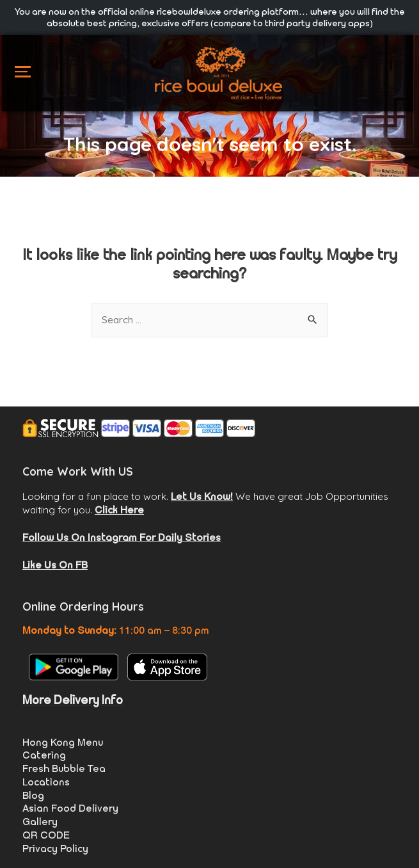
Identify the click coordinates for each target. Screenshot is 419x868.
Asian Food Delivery (70, 808)
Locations (46, 782)
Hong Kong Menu (63, 742)
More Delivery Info (73, 700)
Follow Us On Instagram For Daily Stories (122, 537)
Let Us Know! (202, 496)
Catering (44, 755)
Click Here (119, 510)
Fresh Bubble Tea (64, 768)
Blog (33, 795)
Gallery (40, 822)
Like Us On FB (55, 565)
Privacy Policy (55, 848)
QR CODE (46, 835)
